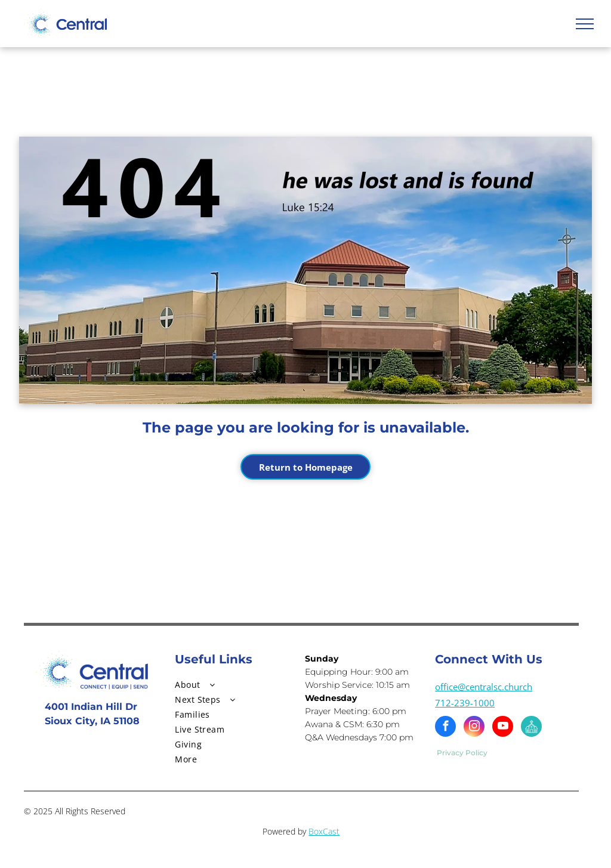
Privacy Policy (462, 753)
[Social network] (531, 728)
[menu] (585, 24)
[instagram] (474, 728)
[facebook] (445, 728)
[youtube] (503, 728)
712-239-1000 (465, 703)
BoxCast (324, 831)
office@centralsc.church (484, 687)
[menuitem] (230, 685)
